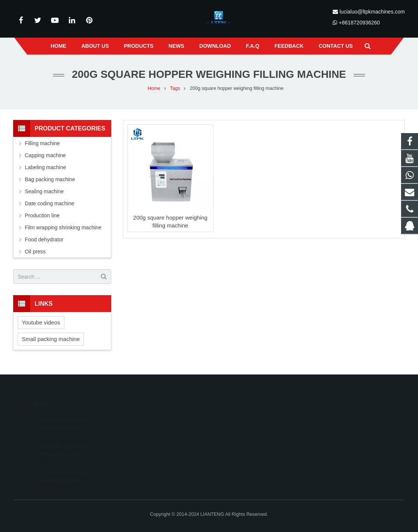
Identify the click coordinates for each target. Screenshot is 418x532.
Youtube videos (41, 322)
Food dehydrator (44, 239)
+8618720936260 (359, 23)
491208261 (235, 419)
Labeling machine (45, 167)
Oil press (35, 252)
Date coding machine (50, 203)
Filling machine (42, 143)
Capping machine (45, 155)
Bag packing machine (50, 179)
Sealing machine (44, 191)
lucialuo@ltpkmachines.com (372, 12)
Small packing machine (51, 339)
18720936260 (237, 441)
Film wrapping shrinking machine (63, 227)
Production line (42, 215)
